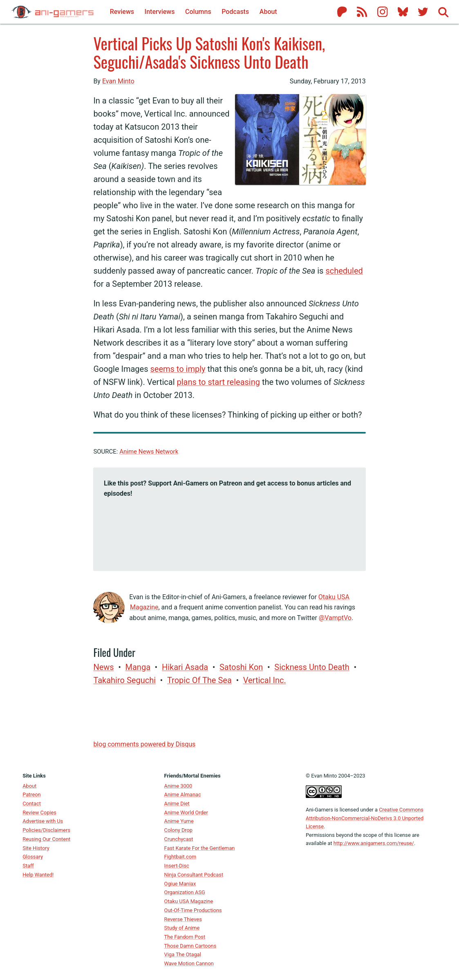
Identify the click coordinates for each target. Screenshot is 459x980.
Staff (28, 866)
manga (138, 667)
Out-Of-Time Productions (193, 910)
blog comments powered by (144, 744)
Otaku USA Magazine (189, 901)
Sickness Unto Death (312, 667)
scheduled (344, 271)
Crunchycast (179, 839)
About (29, 786)
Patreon (32, 795)
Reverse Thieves (183, 919)
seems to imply (178, 369)
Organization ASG (185, 892)
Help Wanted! (38, 875)
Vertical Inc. (265, 680)
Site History (36, 848)
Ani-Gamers (319, 810)
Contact (32, 804)
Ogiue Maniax (180, 884)
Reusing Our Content (46, 839)
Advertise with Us (43, 821)
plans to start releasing (218, 382)
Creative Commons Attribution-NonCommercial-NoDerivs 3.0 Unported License (365, 818)
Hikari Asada (185, 667)
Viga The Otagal (183, 954)
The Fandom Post (185, 937)
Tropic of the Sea (199, 680)
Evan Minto (118, 81)
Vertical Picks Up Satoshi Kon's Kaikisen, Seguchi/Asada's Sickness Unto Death (209, 52)
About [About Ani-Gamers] (268, 12)
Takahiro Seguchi (124, 680)
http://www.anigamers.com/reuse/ (374, 843)
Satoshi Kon (241, 667)
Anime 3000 (178, 786)
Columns (198, 12)
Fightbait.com (180, 857)
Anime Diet (177, 804)
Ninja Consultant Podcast (194, 875)
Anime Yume (179, 821)
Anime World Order (186, 813)
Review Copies (39, 813)
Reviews (122, 12)
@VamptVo (335, 618)
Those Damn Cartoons (190, 946)
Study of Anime (182, 928)
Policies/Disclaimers (46, 830)
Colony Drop (178, 830)
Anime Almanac (183, 795)
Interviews (160, 12)
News (103, 667)
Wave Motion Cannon (189, 963)
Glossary (33, 857)
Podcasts (235, 12)
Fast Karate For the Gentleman (200, 848)
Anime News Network (149, 452)
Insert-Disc (177, 866)
